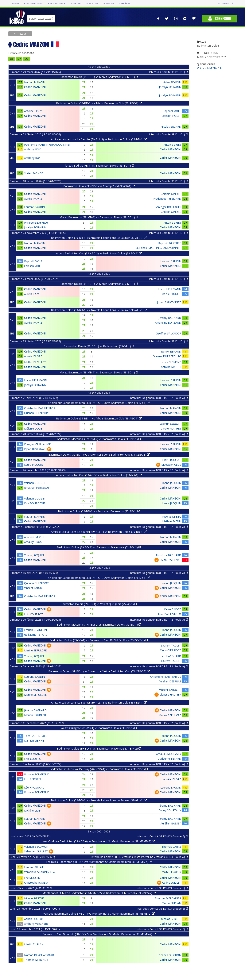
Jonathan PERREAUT (37, 488)
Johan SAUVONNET (169, 302)
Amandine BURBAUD (168, 323)
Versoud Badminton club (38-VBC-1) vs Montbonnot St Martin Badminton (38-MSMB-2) (99, 914)
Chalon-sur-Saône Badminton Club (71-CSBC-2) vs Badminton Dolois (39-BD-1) (99, 578)
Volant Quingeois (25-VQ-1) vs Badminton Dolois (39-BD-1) (99, 728)
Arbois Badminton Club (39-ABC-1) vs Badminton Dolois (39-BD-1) (99, 475)
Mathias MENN (172, 521)
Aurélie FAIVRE (33, 199)
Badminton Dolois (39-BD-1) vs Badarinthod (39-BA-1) (99, 346)
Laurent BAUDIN (35, 207)
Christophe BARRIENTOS (40, 408)
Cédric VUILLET (172, 883)
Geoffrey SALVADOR (168, 333)
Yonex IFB (76, 4)
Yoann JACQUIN (171, 483)
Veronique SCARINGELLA (40, 872)
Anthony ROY (32, 149)
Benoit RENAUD (171, 351)
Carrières (124, 4)
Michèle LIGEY (33, 810)
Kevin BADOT (173, 609)
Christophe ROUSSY (36, 883)
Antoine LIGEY (33, 111)
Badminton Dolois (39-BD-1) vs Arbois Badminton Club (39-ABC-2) (99, 103)
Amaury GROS (33, 542)
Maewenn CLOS (171, 465)
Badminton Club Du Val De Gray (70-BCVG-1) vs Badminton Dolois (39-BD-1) (99, 769)
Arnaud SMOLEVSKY (169, 754)
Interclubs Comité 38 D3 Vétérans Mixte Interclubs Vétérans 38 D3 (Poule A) (140, 857)
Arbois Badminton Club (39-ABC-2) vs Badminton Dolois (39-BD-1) (99, 253)
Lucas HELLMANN (170, 289)
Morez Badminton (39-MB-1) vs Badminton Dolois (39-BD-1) (99, 217)
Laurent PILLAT (34, 867)
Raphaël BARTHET (170, 243)
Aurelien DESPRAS (170, 681)
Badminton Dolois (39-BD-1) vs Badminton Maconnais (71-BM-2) (99, 547)
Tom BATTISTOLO (169, 614)
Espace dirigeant (34, 4)
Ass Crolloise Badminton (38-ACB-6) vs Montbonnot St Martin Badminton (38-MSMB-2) (99, 841)
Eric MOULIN (32, 878)
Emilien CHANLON (35, 630)
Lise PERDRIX (33, 779)
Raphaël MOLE (172, 111)
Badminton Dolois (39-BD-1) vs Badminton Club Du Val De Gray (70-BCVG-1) (99, 640)
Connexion (220, 19)
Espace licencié (57, 4)
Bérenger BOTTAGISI (168, 207)
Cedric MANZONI (35, 87)
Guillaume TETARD (36, 635)
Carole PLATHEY (171, 428)
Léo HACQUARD (171, 656)
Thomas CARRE (171, 847)
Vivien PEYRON (172, 82)
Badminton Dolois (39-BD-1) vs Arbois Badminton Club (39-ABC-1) (99, 418)
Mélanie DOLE (33, 428)
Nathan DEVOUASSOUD (39, 955)
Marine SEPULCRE (35, 650)
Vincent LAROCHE (35, 588)
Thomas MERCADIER (168, 898)
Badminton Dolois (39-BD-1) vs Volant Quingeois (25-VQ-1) (99, 604)
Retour (21, 34)
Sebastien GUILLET (36, 851)
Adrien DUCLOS (34, 919)
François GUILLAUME (37, 444)
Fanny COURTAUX (170, 810)
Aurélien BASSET (34, 537)
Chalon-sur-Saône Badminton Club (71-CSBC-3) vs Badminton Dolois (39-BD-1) (99, 403)
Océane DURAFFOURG (167, 356)
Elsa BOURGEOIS (35, 503)
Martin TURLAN (171, 903)
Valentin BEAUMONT (37, 847)
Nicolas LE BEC (172, 517)
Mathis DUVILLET (35, 362)
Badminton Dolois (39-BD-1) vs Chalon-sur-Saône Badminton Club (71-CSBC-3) (99, 455)
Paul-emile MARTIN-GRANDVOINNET (47, 145)
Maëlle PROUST (171, 294)
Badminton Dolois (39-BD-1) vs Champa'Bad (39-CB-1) (99, 186)
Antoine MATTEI (171, 367)
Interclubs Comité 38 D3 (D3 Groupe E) (163, 836)
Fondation (92, 4)
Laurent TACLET (171, 645)
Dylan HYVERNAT (35, 449)
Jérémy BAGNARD (170, 318)
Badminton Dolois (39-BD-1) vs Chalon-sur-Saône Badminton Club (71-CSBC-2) (99, 671)
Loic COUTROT (34, 614)
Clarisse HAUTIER (170, 694)
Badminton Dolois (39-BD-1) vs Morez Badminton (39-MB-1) (99, 77)
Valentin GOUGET (170, 424)
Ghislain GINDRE (171, 194)
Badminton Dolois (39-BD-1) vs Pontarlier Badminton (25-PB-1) (99, 511)
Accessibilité (225, 4)
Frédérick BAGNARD (169, 555)
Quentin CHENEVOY (36, 413)
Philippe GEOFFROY (36, 223)
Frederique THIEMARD (167, 199)
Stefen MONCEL (34, 173)
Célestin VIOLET (171, 116)
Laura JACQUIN (34, 465)
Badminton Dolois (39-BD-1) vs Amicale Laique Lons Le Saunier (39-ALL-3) (99, 238)
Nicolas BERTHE (34, 898)
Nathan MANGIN (35, 82)
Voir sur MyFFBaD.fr (210, 68)
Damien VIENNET (35, 741)
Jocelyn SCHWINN (170, 87)
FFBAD (15, 4)
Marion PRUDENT (35, 715)
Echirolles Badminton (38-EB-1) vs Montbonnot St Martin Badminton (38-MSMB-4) (99, 862)
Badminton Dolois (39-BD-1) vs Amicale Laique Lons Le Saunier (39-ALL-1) (99, 800)
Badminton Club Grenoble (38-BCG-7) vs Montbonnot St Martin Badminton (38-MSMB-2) (99, 934)
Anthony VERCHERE (36, 924)
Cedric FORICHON (170, 955)
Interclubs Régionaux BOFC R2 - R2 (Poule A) (159, 398)
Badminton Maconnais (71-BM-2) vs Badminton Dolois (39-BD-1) (99, 439)
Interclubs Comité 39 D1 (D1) (169, 72)
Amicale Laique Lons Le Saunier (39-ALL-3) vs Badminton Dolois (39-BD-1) (99, 139)
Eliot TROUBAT (172, 460)
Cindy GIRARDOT (171, 650)
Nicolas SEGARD (171, 127)
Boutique (109, 4)
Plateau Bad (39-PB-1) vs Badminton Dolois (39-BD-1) (99, 166)
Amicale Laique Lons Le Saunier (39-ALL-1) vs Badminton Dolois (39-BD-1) (99, 532)
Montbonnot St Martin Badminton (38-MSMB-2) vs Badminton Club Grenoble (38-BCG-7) (99, 893)
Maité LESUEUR (171, 872)
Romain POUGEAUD (37, 774)
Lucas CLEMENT (171, 362)
